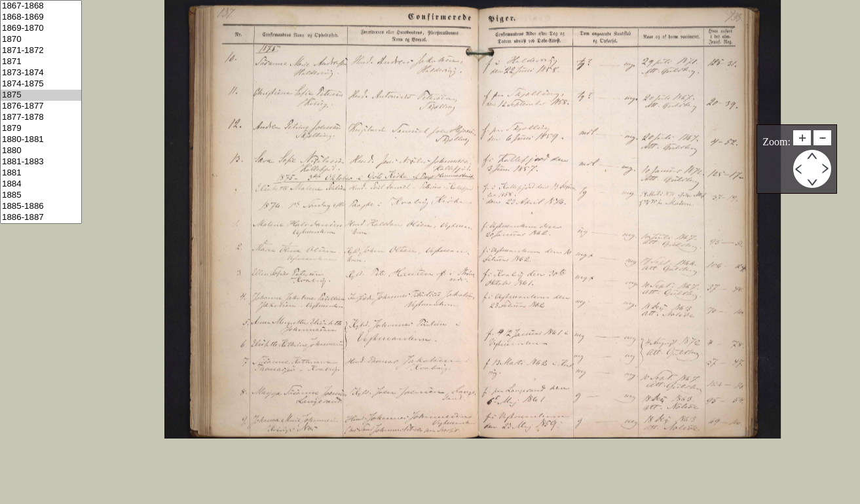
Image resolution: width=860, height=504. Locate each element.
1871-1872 (41, 51)
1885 (41, 195)
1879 (41, 129)
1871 (41, 62)
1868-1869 (41, 17)
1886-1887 (41, 218)
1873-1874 (41, 73)
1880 (41, 151)
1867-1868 (41, 6)
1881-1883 (41, 162)
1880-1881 (41, 140)
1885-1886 (41, 207)
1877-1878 (41, 117)
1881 (41, 173)
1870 (41, 40)
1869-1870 (41, 28)
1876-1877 (41, 106)
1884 (41, 184)
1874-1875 (41, 84)
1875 (41, 95)
